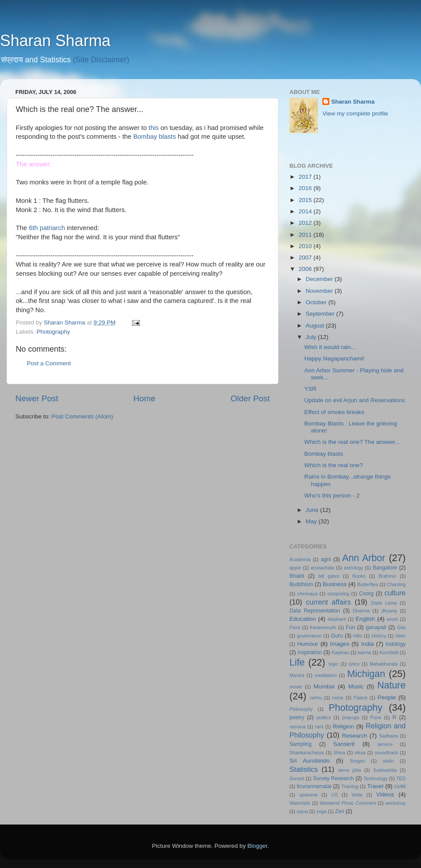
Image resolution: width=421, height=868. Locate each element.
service (385, 744)
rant (319, 727)
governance (309, 636)
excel (392, 619)
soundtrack (387, 753)
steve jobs (350, 770)
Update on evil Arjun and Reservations (355, 400)
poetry (297, 717)
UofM (400, 786)
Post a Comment (49, 363)
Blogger (257, 846)
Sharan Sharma (55, 41)
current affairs (328, 602)
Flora (295, 627)
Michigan (366, 674)
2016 (306, 188)
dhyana (389, 611)
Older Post (250, 398)
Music (356, 686)
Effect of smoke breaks (334, 412)
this (154, 128)
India (367, 644)
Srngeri (357, 761)
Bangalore (385, 568)
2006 (306, 269)
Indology (396, 644)
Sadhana (388, 736)
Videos (385, 794)
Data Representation (315, 611)
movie (296, 687)
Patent (360, 698)
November (320, 291)
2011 (306, 235)
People (387, 697)
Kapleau (340, 652)
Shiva (339, 753)
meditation (326, 675)
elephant (337, 619)
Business (335, 584)
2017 (306, 177)
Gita (401, 627)
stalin (388, 761)
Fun (351, 627)
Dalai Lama (384, 603)
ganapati (376, 627)
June (313, 510)
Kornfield (389, 652)
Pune (376, 717)
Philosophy (301, 709)
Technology (376, 778)
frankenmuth (323, 627)
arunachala (323, 568)
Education (303, 619)
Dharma (361, 611)
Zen (340, 811)
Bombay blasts (155, 137)
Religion (344, 726)
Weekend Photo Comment (348, 803)
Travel (375, 786)
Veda (357, 795)
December (320, 279)
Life (297, 662)
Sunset (297, 778)
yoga (321, 811)
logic (333, 664)
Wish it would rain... (330, 347)
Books (359, 576)
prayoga (351, 717)
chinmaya (307, 594)
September (321, 314)
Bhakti (297, 576)
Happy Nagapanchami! (334, 358)
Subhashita (385, 770)
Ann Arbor (364, 558)
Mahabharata (384, 664)
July (312, 337)
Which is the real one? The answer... (352, 442)
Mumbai (324, 686)
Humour (308, 644)
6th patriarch (47, 228)
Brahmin (387, 576)
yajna (302, 811)
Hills (357, 636)
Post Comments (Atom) (82, 416)
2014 (306, 211)
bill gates (329, 576)
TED (401, 778)
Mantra (297, 675)
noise (338, 698)
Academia (300, 559)
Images (339, 644)
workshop (396, 803)
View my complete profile (355, 113)
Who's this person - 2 (332, 495)
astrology (353, 568)
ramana (298, 727)
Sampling (301, 744)
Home (144, 398)
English (365, 619)
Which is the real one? (334, 465)
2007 (306, 258)
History (379, 636)
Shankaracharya (307, 753)
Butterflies (368, 584)
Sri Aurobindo (310, 761)
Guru (337, 636)
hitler (401, 636)
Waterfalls (300, 803)
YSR (310, 389)
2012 (306, 223)
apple (295, 568)
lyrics (354, 664)
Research (355, 736)
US (334, 795)
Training (350, 786)
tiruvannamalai (314, 786)
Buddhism (301, 584)
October (317, 302)
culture (395, 593)
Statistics (304, 769)
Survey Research (333, 778)
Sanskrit (344, 744)
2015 (306, 200)
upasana (308, 795)
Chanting (396, 584)
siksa (360, 753)
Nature (391, 685)
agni (326, 559)
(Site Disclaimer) (101, 60)
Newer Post (37, 398)
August (316, 326)
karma (364, 652)
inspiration (310, 652)
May (312, 521)
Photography (53, 332)
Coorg (366, 594)
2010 (306, 246)
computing (338, 594)
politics (324, 717)
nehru (316, 698)
